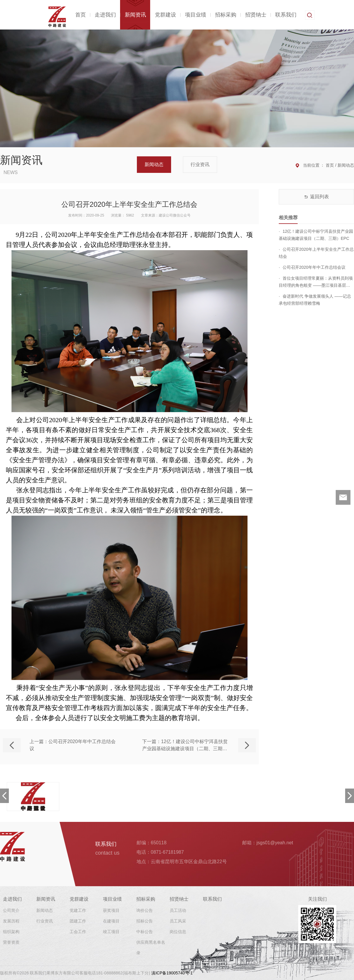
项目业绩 (196, 15)
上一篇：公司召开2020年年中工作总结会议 (73, 745)
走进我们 (105, 15)
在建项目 (111, 921)
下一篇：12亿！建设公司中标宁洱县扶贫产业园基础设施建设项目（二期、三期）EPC (185, 746)
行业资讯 (200, 164)
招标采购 (226, 15)
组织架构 (11, 932)
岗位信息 (178, 932)
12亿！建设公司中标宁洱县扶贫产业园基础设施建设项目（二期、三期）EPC (316, 235)
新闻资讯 (135, 15)
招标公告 (145, 921)
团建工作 (78, 921)
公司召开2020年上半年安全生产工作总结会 (316, 253)
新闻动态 (154, 164)
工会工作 (78, 932)
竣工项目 (111, 932)
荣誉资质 (11, 942)
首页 (81, 15)
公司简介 (11, 910)
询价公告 (145, 910)
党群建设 (165, 15)
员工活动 (178, 910)
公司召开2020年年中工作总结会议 (312, 267)
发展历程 (11, 921)
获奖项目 (111, 910)
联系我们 (286, 15)
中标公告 (145, 932)
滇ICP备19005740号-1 (172, 973)
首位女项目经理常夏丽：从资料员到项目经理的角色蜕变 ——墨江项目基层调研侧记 (316, 282)
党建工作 (78, 910)
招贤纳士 (256, 15)
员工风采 (178, 921)
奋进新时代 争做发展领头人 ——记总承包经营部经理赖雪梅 (315, 300)
